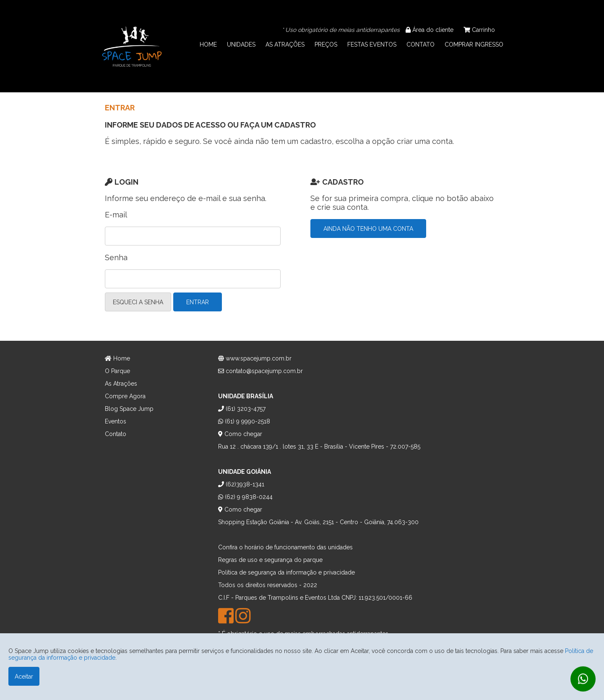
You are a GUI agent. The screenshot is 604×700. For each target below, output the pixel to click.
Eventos (116, 421)
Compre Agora (125, 396)
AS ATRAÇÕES (285, 44)
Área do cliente (430, 30)
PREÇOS (326, 44)
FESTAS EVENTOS (372, 44)
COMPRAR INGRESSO (474, 44)
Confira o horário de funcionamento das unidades (285, 547)
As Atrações (121, 384)
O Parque (117, 371)
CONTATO (420, 44)
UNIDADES (241, 44)
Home (117, 358)
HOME (208, 44)
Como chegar (240, 434)
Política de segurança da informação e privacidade (286, 572)
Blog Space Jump (129, 409)
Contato (116, 434)
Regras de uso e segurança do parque (270, 560)
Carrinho (479, 30)
